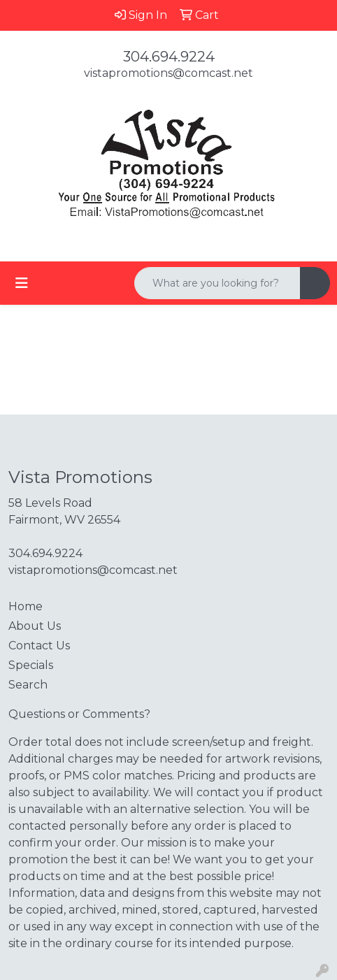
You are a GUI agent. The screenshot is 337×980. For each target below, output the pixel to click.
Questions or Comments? (79, 714)
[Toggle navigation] (22, 283)
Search (28, 685)
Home (26, 606)
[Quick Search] (217, 283)
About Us (35, 626)
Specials (31, 665)
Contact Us (39, 646)
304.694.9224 (169, 57)
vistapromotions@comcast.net (168, 73)
